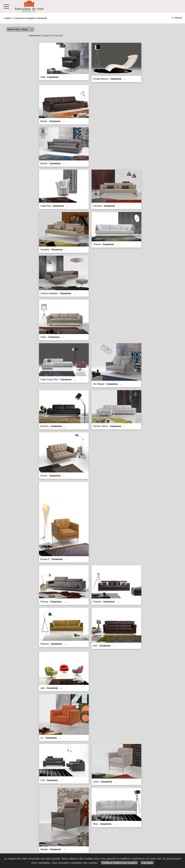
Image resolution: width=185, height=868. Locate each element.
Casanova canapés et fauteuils (31, 18)
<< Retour (177, 18)
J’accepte (147, 863)
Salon (8, 18)
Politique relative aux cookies (119, 863)
